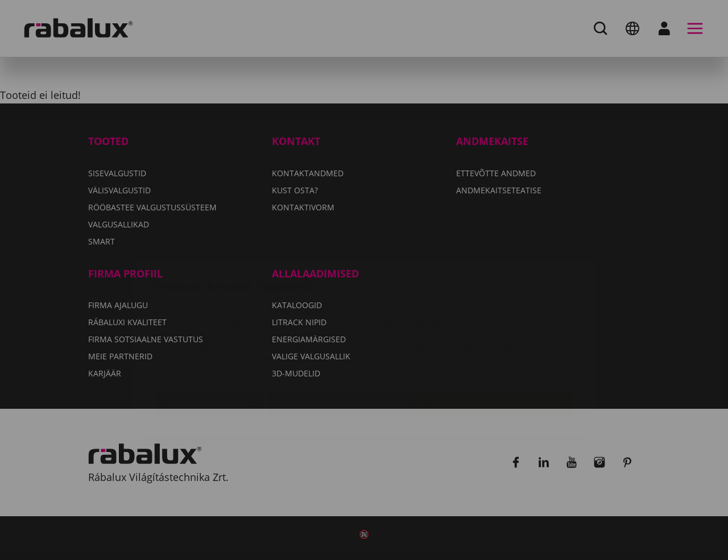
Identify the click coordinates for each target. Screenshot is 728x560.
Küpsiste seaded (209, 337)
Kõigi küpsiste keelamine (343, 337)
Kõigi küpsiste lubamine (498, 337)
